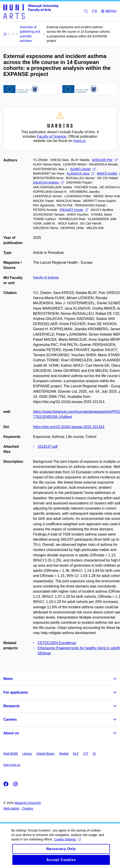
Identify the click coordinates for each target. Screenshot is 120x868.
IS (94, 754)
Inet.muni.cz (12, 765)
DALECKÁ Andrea (48, 182)
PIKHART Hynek (74, 210)
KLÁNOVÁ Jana (81, 174)
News (8, 679)
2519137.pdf (48, 447)
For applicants (16, 692)
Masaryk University (28, 803)
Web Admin (11, 808)
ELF (76, 754)
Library (27, 754)
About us (11, 733)
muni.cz (79, 141)
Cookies (28, 808)
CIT (86, 754)
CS (95, 11)
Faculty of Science (52, 136)
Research (11, 706)
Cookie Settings (68, 843)
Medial (64, 754)
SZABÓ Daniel (83, 169)
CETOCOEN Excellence (57, 643)
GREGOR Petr (105, 160)
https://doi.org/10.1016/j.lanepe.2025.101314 (69, 427)
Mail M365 (11, 754)
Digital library (46, 754)
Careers (10, 719)
